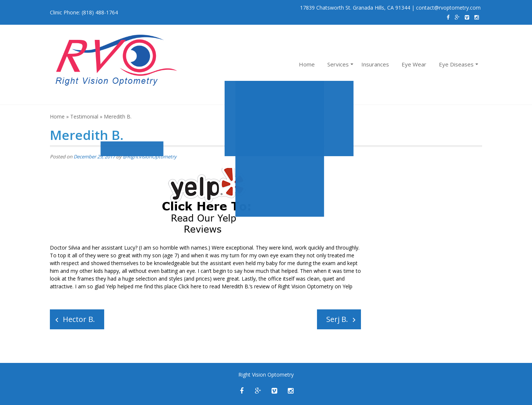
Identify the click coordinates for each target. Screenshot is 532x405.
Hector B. (79, 319)
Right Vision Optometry (306, 286)
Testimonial (84, 116)
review (262, 286)
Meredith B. (236, 286)
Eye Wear (414, 64)
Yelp (347, 286)
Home (307, 64)
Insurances (375, 64)
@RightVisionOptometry (150, 157)
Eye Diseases (456, 64)
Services (338, 64)
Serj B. (337, 319)
